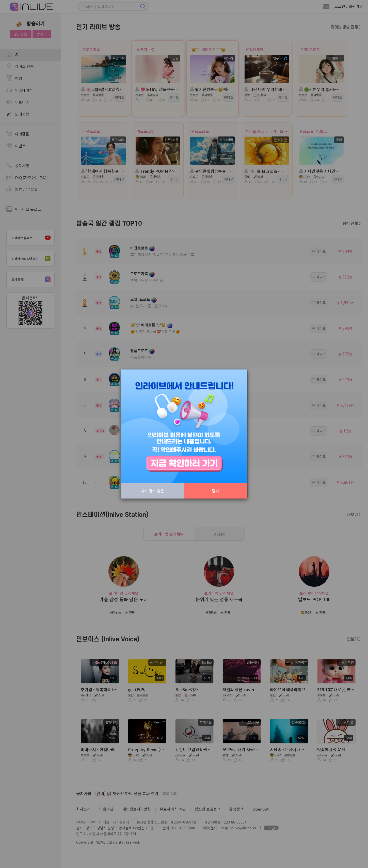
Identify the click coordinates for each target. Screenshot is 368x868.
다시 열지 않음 (152, 491)
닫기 (216, 491)
